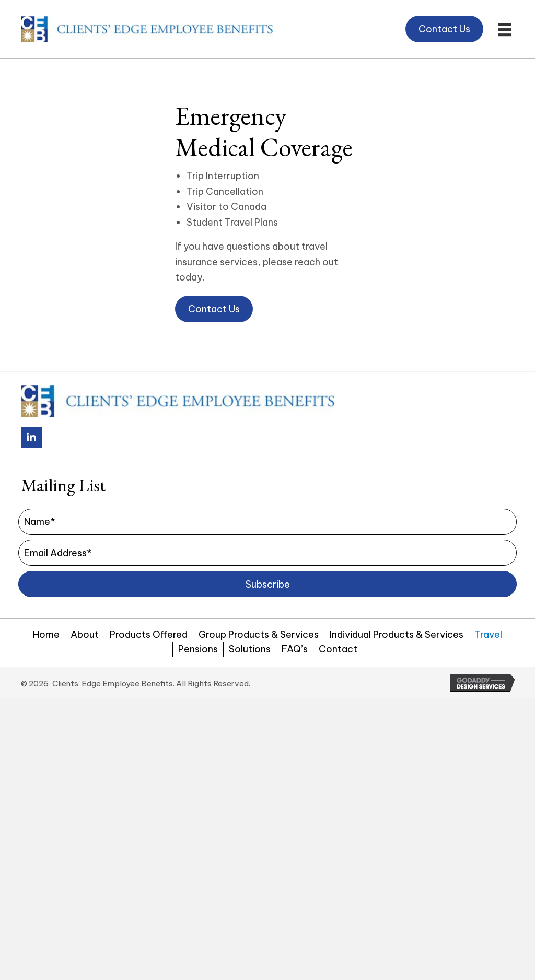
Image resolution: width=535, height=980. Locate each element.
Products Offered (149, 634)
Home (46, 634)
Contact (338, 649)
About (85, 634)
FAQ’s (295, 649)
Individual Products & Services (397, 634)
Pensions (198, 649)
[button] (387, 24)
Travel (488, 634)
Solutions (250, 649)
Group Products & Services (259, 634)
